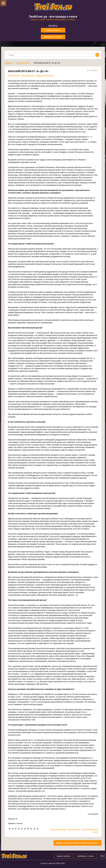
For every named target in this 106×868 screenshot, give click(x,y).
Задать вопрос (53, 30)
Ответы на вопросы (44, 75)
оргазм (95, 832)
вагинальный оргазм (58, 829)
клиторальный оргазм (90, 829)
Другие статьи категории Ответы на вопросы (78, 843)
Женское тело (28, 75)
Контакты (53, 25)
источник (93, 814)
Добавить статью (53, 37)
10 (37, 829)
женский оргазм (74, 829)
